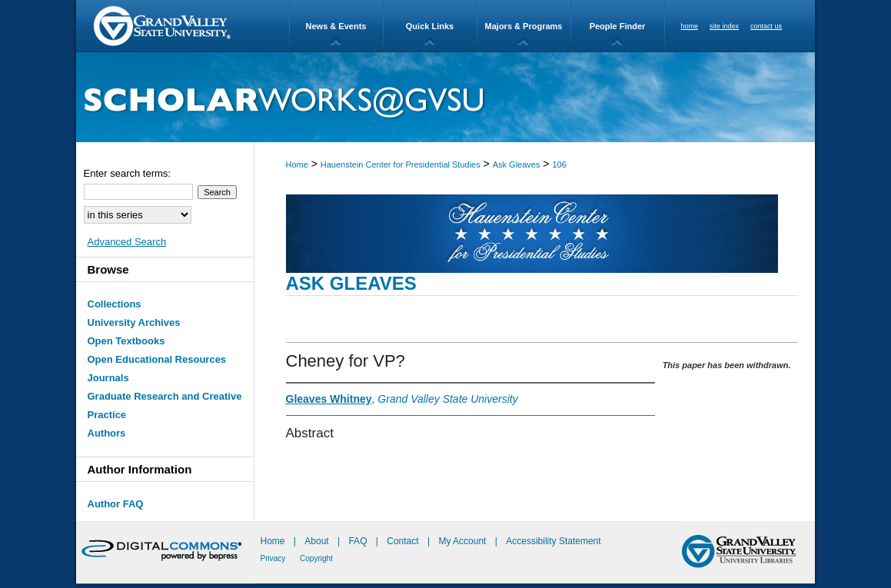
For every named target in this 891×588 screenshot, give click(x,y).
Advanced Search (127, 242)
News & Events (336, 26)
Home (297, 164)
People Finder (618, 26)
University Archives (134, 322)
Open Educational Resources (157, 359)
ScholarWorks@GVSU (445, 97)
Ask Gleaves (517, 164)
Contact (402, 541)
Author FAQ (116, 504)
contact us (766, 26)
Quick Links (430, 26)
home (690, 26)
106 (559, 164)
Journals (108, 378)
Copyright (316, 558)
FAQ (359, 541)
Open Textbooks (126, 341)
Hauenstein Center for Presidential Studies (401, 164)
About (318, 541)
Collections (115, 304)
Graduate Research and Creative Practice (165, 405)
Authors (107, 433)
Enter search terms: (127, 173)
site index (724, 26)
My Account (463, 541)
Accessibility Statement (553, 541)
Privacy (274, 558)
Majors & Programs (524, 26)
